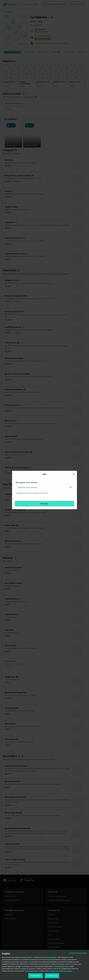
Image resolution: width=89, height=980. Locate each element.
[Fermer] (74, 474)
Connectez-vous (22, 493)
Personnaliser (36, 976)
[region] (44, 965)
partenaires (52, 957)
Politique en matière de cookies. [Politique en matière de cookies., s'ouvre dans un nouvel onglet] (61, 971)
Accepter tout (52, 976)
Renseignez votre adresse (27, 482)
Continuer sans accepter (78, 953)
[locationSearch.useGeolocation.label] (70, 487)
